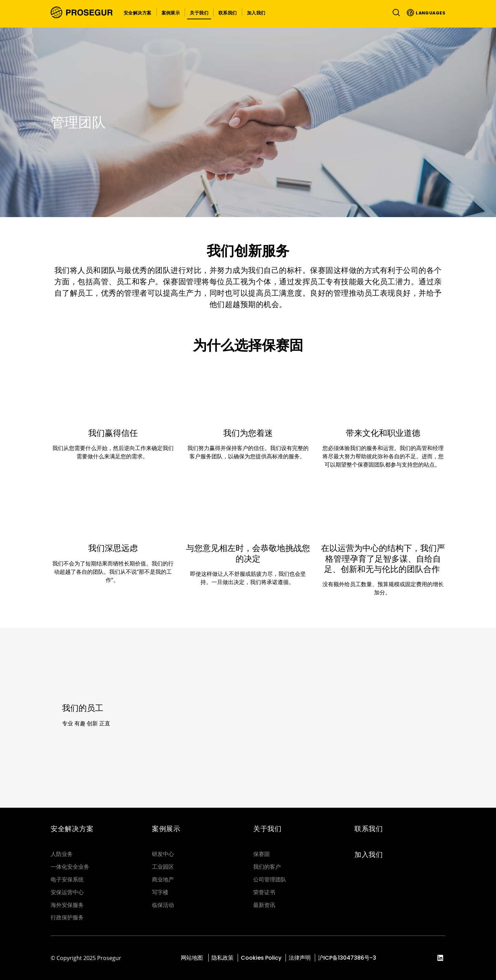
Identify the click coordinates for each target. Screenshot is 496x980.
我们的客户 (267, 867)
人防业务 (62, 854)
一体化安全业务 (70, 867)
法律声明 (300, 958)
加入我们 (369, 855)
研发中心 (163, 854)
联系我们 (369, 829)
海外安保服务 (67, 905)
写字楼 (160, 892)
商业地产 (163, 880)
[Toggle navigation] (395, 13)
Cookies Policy (261, 958)
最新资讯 (264, 905)
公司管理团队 (270, 880)
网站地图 (193, 958)
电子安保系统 (67, 880)
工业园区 (163, 867)
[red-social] (441, 958)
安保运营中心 (67, 892)
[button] (138, 12)
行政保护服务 (67, 917)
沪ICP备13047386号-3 (347, 958)
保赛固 (261, 854)
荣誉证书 (264, 892)
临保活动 (163, 905)
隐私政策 (223, 958)
